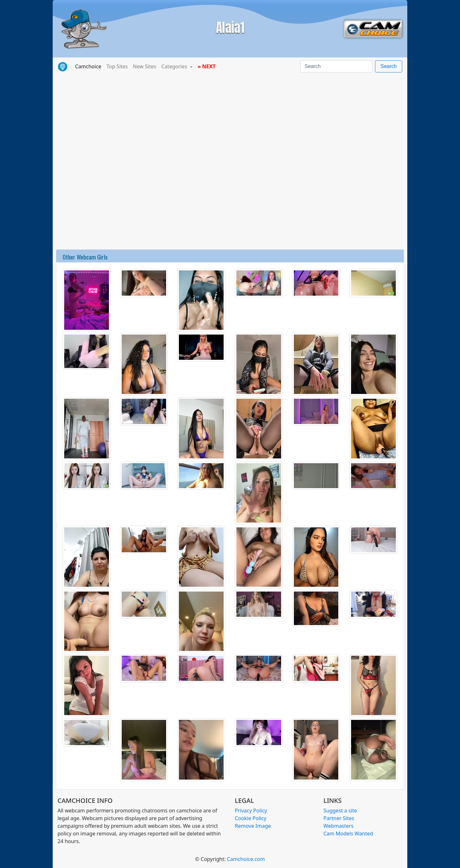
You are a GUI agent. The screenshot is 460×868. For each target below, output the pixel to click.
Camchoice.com (246, 859)
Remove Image (253, 826)
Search (389, 66)
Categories (175, 66)
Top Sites (117, 66)
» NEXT (207, 66)
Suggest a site (340, 811)
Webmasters (339, 826)
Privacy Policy (251, 811)
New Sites (145, 66)
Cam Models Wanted (348, 834)
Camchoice (89, 66)
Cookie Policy (251, 818)
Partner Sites (339, 818)
